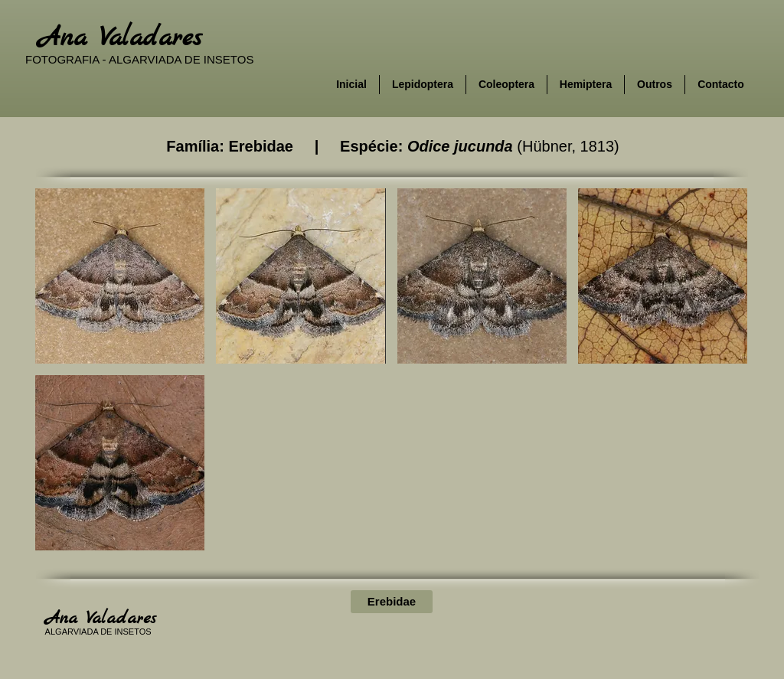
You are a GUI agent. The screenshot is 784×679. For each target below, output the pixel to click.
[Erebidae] (392, 602)
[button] (120, 276)
